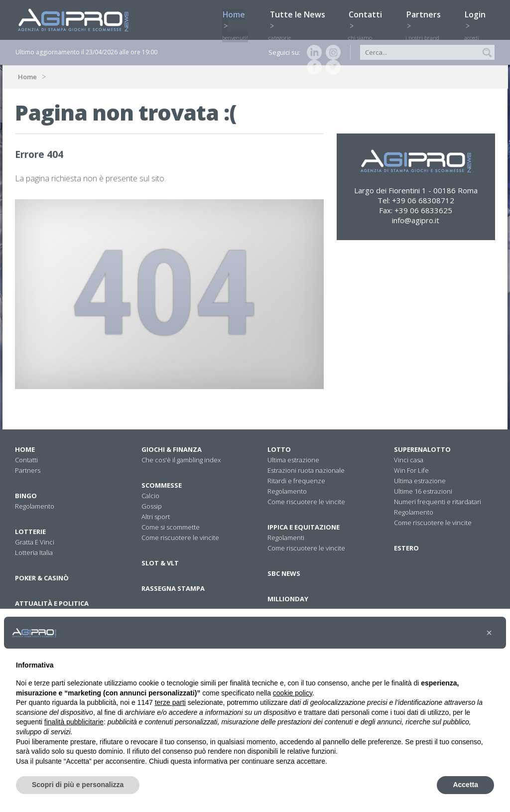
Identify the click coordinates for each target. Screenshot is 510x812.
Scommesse (162, 485)
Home (236, 18)
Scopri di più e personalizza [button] (78, 785)
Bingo (26, 496)
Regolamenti (286, 538)
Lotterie (30, 532)
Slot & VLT (160, 563)
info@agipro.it (416, 220)
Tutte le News (300, 18)
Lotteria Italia (34, 552)
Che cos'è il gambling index (181, 460)
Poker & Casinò (42, 578)
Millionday (288, 599)
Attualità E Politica (52, 603)
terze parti (170, 702)
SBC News (284, 573)
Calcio (150, 496)
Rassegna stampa (173, 588)
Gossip (152, 506)
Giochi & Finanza (172, 449)
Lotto (279, 449)
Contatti (369, 18)
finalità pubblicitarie (74, 722)
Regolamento (35, 506)
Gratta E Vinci (35, 542)
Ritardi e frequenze (296, 481)
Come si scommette (171, 527)
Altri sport (156, 517)
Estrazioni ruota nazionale (306, 470)
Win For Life (411, 470)
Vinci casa (409, 460)
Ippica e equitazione (304, 527)
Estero (406, 548)
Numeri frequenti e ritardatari (438, 502)
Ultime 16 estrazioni (423, 491)
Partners (426, 18)
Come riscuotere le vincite (180, 538)
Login (478, 18)
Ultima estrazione (293, 460)
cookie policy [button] (293, 693)
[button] (489, 633)
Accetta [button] (465, 785)
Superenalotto (422, 449)
